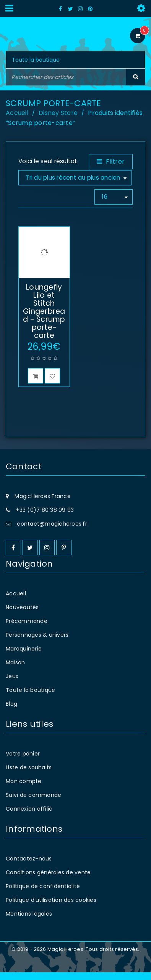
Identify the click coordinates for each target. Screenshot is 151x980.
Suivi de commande (33, 803)
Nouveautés (22, 615)
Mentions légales (29, 921)
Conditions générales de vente (48, 880)
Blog (11, 711)
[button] (36, 383)
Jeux (12, 684)
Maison (15, 670)
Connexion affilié (29, 816)
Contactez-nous (29, 866)
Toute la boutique (30, 698)
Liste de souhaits (29, 775)
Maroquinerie (24, 656)
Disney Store (58, 113)
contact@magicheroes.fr (52, 531)
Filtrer (115, 161)
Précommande (27, 629)
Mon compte (24, 789)
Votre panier (23, 761)
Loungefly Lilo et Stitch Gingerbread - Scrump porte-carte (44, 319)
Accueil (17, 113)
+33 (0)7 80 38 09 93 (45, 518)
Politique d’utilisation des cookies (51, 908)
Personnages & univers (37, 642)
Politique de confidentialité (43, 894)
